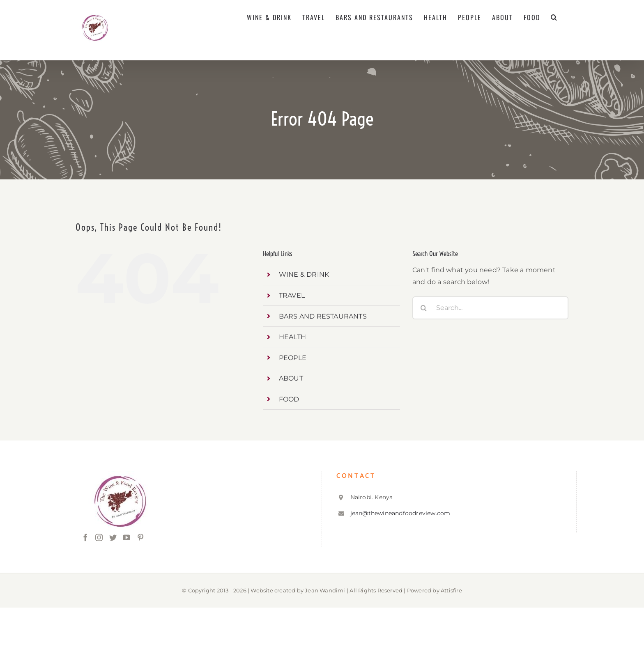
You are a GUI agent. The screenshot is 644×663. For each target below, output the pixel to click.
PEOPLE (293, 358)
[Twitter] (113, 537)
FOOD (289, 399)
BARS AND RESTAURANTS (323, 316)
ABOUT (291, 378)
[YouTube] (126, 537)
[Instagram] (99, 537)
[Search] (424, 308)
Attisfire (451, 590)
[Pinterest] (140, 537)
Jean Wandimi (325, 590)
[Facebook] (85, 537)
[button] (554, 17)
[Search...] (490, 308)
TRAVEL (292, 295)
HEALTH (292, 337)
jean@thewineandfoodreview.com (400, 513)
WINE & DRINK (304, 274)
